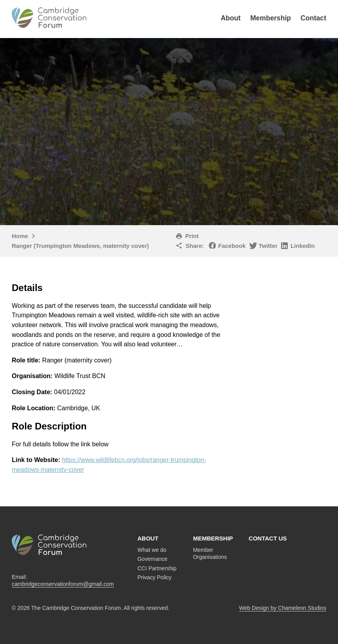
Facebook (232, 246)
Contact (314, 18)
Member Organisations (210, 553)
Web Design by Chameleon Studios (283, 608)
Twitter (268, 246)
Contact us (268, 538)
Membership (270, 18)
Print (192, 236)
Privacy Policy (154, 577)
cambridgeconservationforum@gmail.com (63, 584)
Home (20, 236)
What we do (152, 550)
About (231, 18)
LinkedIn (303, 246)
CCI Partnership (157, 568)
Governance (152, 559)
